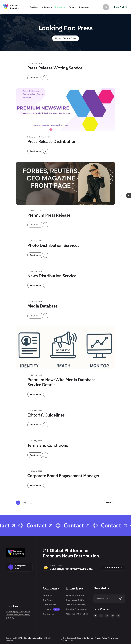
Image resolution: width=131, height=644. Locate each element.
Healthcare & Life (75, 600)
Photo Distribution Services (53, 245)
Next (110, 503)
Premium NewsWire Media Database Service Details (61, 382)
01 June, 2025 (37, 471)
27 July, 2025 (36, 241)
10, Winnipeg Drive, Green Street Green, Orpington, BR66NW (18, 615)
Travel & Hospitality (76, 605)
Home (58, 38)
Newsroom (60, 7)
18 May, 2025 (36, 211)
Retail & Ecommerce (76, 609)
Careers (51, 609)
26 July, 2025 (36, 63)
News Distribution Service (52, 276)
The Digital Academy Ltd (31, 638)
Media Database (42, 306)
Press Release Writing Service (55, 68)
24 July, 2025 (37, 410)
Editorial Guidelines (46, 415)
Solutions (31, 137)
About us (47, 595)
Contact (42, 525)
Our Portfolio (49, 605)
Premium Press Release (49, 215)
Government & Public (77, 614)
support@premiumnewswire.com (71, 569)
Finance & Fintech (75, 595)
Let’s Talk (121, 7)
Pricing (72, 7)
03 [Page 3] (31, 503)
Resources (84, 7)
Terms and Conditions (48, 445)
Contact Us (49, 614)
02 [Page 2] (25, 503)
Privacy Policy (101, 638)
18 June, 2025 (44, 137)
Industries (47, 7)
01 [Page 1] (18, 503)
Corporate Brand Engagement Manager (63, 476)
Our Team (48, 600)
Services (34, 7)
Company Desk (17, 567)
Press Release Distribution (52, 142)
